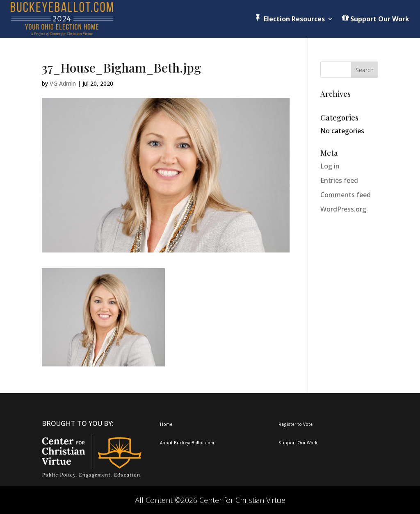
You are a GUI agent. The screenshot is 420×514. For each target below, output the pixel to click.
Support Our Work (298, 443)
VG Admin (63, 83)
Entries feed (339, 180)
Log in (330, 166)
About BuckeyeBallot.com (187, 443)
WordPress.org (343, 209)
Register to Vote (296, 424)
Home (166, 424)
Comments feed (346, 195)
